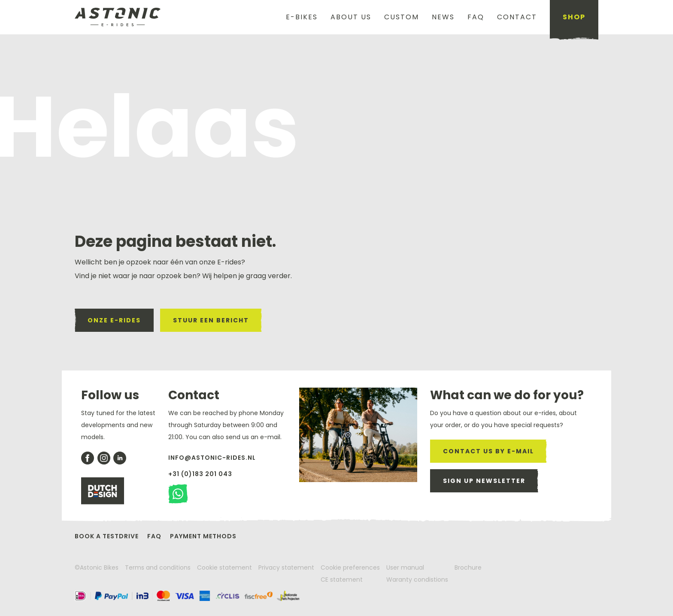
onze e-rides (114, 320)
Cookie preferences (350, 567)
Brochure (468, 567)
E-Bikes (302, 17)
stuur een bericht (211, 320)
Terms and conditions (158, 567)
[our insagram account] (104, 458)
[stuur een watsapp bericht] (178, 494)
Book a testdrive (107, 536)
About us (351, 17)
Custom (402, 17)
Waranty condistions (417, 580)
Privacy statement (286, 567)
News (443, 17)
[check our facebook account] (88, 458)
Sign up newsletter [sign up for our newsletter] (484, 481)
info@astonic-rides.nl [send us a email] (212, 458)
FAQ (476, 17)
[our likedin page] (120, 458)
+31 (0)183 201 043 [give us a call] (200, 474)
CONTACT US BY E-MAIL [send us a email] (488, 451)
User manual (405, 567)
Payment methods (203, 536)
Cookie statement (224, 567)
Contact (517, 17)
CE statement (342, 580)
